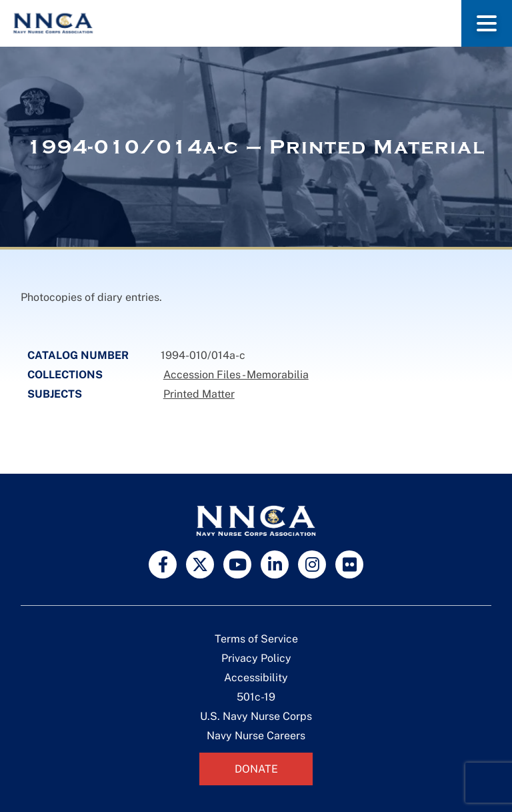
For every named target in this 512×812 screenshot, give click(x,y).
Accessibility (256, 678)
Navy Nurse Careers (256, 736)
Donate (256, 769)
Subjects (55, 394)
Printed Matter (199, 394)
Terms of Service (256, 639)
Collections (65, 375)
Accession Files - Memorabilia (236, 375)
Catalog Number (78, 355)
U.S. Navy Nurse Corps (256, 716)
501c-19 (256, 697)
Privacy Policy (256, 658)
